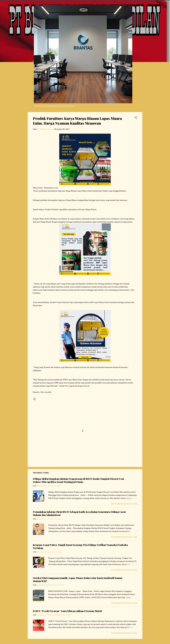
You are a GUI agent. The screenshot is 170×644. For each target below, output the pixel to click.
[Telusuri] (141, 7)
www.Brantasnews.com (124, 504)
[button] (136, 118)
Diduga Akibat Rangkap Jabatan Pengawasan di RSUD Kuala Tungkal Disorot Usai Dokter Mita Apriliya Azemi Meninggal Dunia (78, 480)
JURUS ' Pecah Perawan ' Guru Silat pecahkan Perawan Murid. (68, 611)
